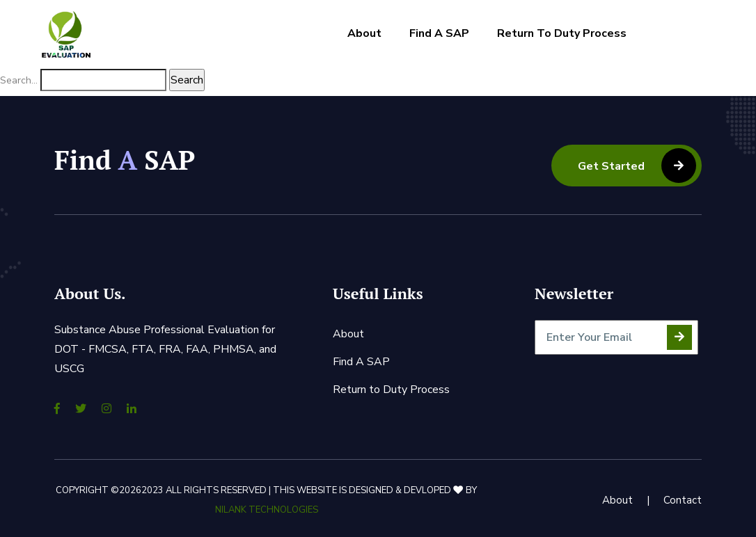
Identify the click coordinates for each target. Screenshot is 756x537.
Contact (683, 500)
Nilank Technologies (267, 510)
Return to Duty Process (562, 33)
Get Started (637, 166)
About (364, 33)
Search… (19, 80)
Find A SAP (439, 33)
